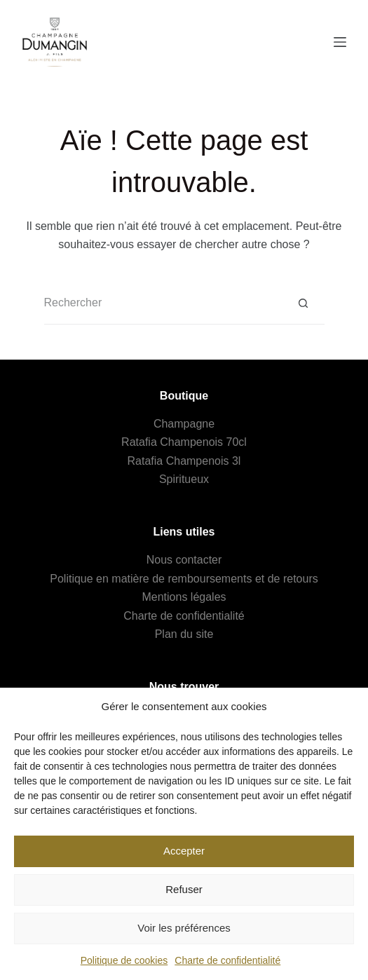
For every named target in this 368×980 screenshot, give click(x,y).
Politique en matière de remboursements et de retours (184, 579)
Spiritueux (184, 479)
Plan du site (184, 634)
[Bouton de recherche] (304, 304)
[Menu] (340, 42)
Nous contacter (184, 560)
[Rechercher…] (163, 304)
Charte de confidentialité (227, 960)
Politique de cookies (124, 960)
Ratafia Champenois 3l (184, 461)
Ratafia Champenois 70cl (184, 442)
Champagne (184, 424)
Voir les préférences (184, 928)
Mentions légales (184, 597)
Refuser (184, 889)
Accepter (184, 851)
